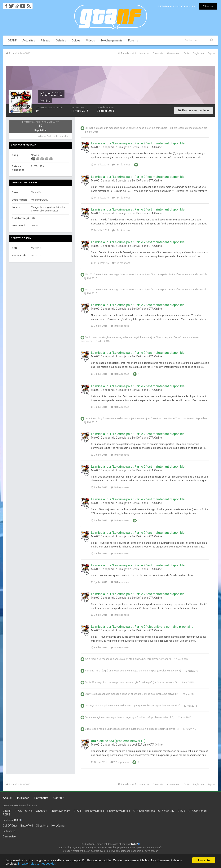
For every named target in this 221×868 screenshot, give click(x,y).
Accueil (7, 798)
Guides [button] (76, 40)
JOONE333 (91, 694)
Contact (58, 798)
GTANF (12, 40)
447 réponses (120, 647)
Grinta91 (90, 682)
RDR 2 (7, 815)
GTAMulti (42, 811)
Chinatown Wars (60, 811)
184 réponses (121, 165)
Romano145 (92, 671)
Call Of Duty (10, 826)
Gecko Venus (92, 337)
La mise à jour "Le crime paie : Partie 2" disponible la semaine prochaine (142, 627)
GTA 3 (181, 811)
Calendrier (158, 53)
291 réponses (119, 762)
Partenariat (41, 798)
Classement (174, 53)
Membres (144, 53)
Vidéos (91, 40)
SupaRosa (91, 729)
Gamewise (9, 836)
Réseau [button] (45, 40)
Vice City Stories (94, 811)
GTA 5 (29, 811)
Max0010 (90, 275)
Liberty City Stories (119, 811)
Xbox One (42, 826)
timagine (90, 419)
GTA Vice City (166, 811)
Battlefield (27, 826)
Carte (187, 53)
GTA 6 (18, 811)
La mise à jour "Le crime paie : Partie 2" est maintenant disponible (171, 128)
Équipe (212, 53)
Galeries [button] (61, 40)
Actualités (29, 40)
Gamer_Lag (91, 706)
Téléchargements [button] (112, 40)
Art (87, 659)
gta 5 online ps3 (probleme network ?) (150, 659)
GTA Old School (198, 811)
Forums (133, 40)
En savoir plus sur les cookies (37, 864)
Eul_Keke (90, 128)
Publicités (23, 798)
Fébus (88, 717)
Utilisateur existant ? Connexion (177, 6)
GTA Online (155, 147)
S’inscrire (208, 6)
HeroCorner (58, 826)
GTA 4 (77, 811)
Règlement (199, 53)
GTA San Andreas (144, 811)
